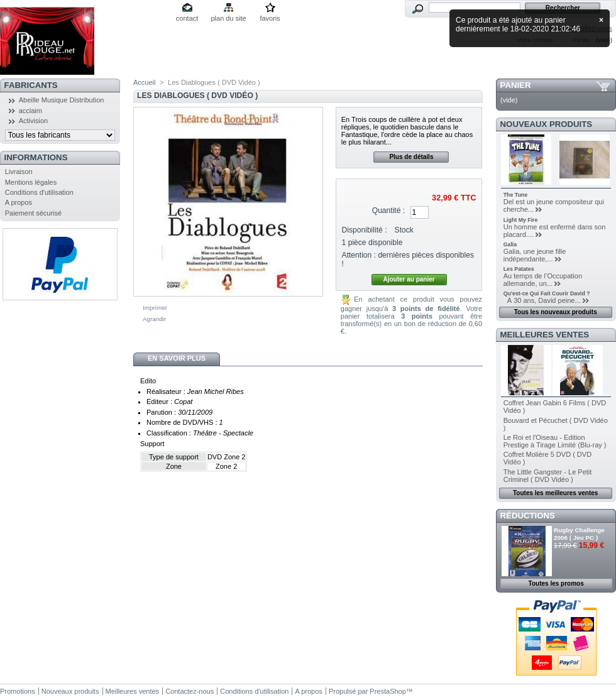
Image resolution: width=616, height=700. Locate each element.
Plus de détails (411, 157)
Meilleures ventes (545, 335)
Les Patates (519, 269)
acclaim (30, 111)
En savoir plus (177, 358)
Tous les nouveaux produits (556, 312)
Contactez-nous (190, 691)
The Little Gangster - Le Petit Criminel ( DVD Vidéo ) (548, 476)
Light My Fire (521, 220)
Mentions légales (31, 182)
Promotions (18, 691)
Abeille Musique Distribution (62, 100)
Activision (33, 121)
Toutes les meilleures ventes (555, 493)
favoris (270, 18)
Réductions (528, 516)
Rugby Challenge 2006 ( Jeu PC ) (579, 534)
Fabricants (31, 85)
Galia (510, 244)
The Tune (515, 195)
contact (187, 18)
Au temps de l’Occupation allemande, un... (543, 280)
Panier (516, 85)
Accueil (144, 82)
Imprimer (155, 308)
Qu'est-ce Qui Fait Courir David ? (547, 293)
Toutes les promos (556, 583)
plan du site (228, 18)
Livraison (19, 172)
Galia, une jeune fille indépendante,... (535, 255)
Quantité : (388, 211)
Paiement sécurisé (34, 213)
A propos (19, 202)
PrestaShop (388, 691)
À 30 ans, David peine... (542, 300)
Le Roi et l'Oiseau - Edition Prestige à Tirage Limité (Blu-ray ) (555, 441)
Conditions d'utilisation (39, 192)
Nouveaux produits (547, 124)
